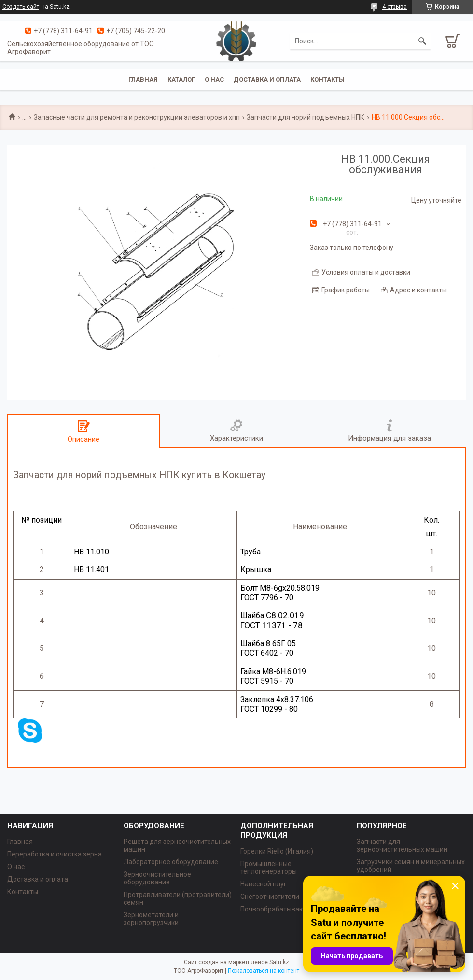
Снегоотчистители (270, 897)
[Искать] (422, 41)
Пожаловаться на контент (264, 971)
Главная (143, 79)
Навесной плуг (264, 884)
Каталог (181, 79)
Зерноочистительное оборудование (157, 878)
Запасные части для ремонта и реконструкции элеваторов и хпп (137, 117)
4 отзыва (395, 7)
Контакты (327, 79)
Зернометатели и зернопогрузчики (151, 919)
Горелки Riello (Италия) (277, 851)
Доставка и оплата (267, 79)
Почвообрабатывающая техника (292, 909)
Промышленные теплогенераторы (269, 868)
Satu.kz (279, 962)
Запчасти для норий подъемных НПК (306, 117)
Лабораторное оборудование (171, 862)
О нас (214, 79)
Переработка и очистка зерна (55, 854)
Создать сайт (21, 7)
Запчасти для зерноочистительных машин (402, 845)
